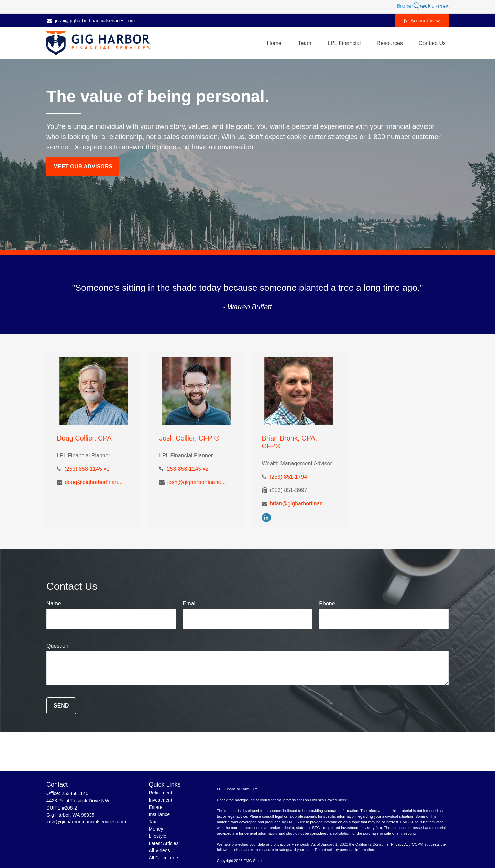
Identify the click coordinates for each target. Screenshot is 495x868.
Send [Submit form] (61, 706)
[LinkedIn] (266, 517)
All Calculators (164, 858)
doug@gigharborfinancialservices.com (95, 482)
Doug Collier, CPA (84, 438)
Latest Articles (164, 843)
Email (190, 604)
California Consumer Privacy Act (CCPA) (389, 844)
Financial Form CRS (241, 789)
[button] (274, 43)
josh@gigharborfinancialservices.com (91, 21)
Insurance (159, 814)
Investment (161, 800)
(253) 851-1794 (288, 477)
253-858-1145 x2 (188, 469)
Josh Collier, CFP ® (189, 438)
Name (54, 604)
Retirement (161, 793)
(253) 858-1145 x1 (87, 469)
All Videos (159, 850)
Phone (327, 604)
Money (156, 829)
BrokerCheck (336, 800)
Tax (153, 822)
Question (57, 646)
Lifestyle (158, 836)
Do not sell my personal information (344, 850)
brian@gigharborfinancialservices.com (300, 504)
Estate (156, 807)
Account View (422, 21)
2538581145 (75, 793)
